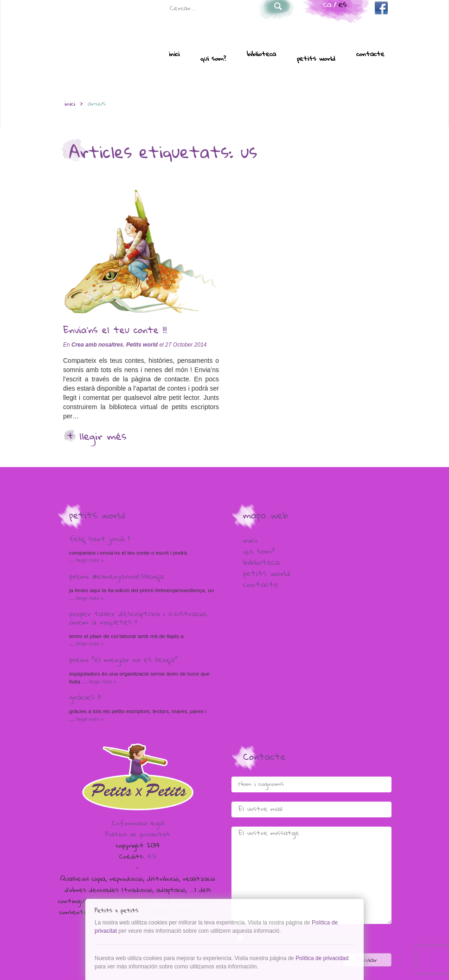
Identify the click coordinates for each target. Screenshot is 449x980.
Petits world (316, 59)
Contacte (370, 55)
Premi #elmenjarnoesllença (117, 577)
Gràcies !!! (85, 698)
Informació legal (138, 824)
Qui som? (213, 59)
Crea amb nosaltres (97, 345)
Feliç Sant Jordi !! (99, 540)
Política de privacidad (322, 958)
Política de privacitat (138, 835)
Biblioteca (261, 55)
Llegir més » (89, 560)
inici (70, 104)
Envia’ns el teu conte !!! (115, 331)
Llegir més (103, 437)
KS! (152, 857)
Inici (174, 55)
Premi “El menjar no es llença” (123, 661)
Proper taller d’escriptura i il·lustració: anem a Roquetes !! (138, 619)
